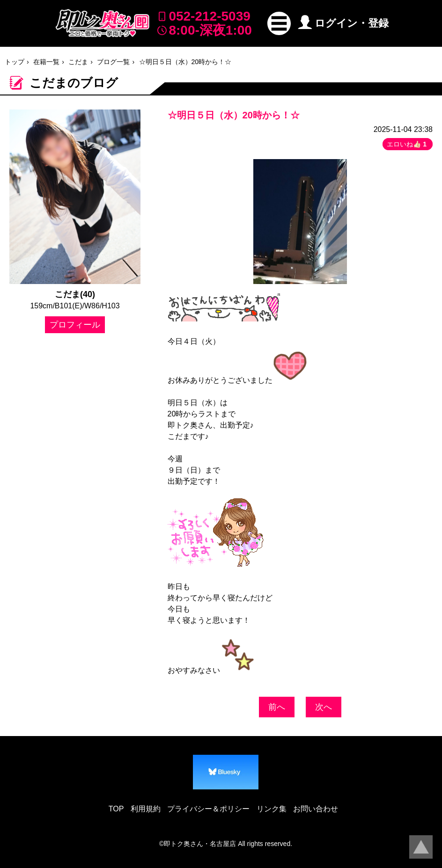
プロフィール (75, 325)
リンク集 (272, 809)
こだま (78, 62)
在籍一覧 (46, 62)
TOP (116, 809)
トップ (15, 62)
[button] (279, 23)
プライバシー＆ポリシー (208, 809)
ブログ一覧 (113, 62)
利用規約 (146, 809)
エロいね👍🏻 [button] (408, 144)
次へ (324, 707)
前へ (277, 707)
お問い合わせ (316, 809)
